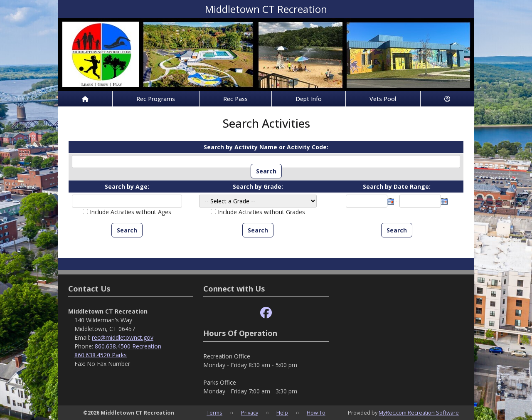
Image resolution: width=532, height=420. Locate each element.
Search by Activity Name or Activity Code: (266, 147)
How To (316, 413)
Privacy (250, 413)
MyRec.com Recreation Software (419, 413)
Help (282, 413)
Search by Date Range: (397, 187)
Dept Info (309, 99)
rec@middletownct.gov (123, 337)
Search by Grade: (258, 187)
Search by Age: (127, 187)
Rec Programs (156, 99)
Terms (214, 413)
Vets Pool (383, 99)
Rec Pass (235, 99)
